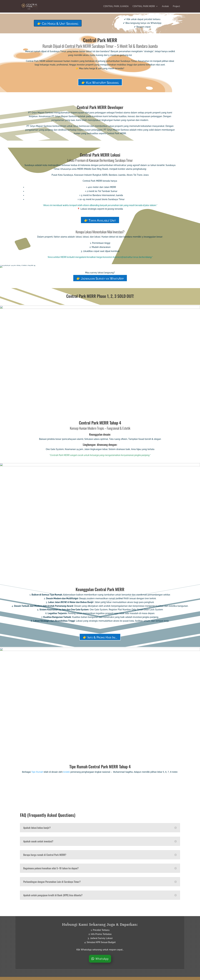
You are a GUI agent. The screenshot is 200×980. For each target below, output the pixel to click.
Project (176, 6)
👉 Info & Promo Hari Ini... (100, 637)
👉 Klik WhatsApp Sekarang (100, 83)
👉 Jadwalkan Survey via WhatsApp (100, 279)
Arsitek (165, 6)
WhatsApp (102, 959)
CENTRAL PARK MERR (144, 6)
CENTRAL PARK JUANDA (116, 6)
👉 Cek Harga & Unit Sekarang (58, 24)
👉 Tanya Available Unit (100, 220)
